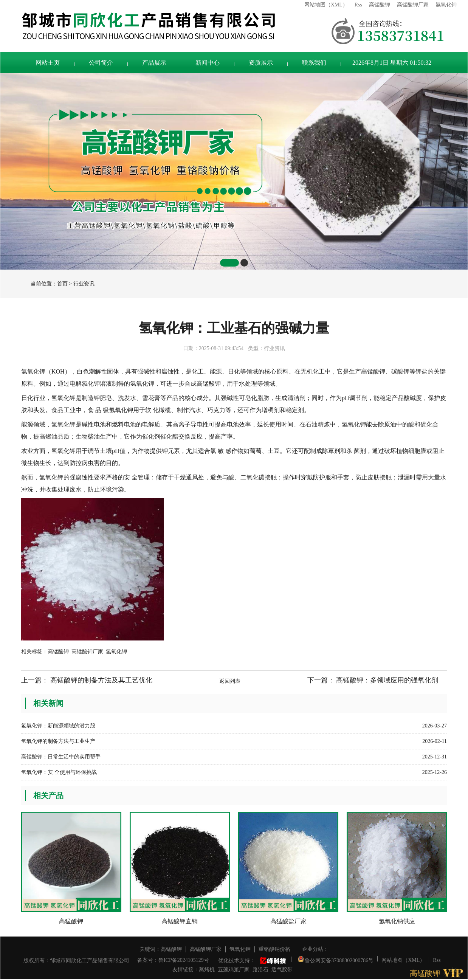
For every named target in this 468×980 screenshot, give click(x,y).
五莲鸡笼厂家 (234, 970)
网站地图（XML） (326, 5)
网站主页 (48, 63)
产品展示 (154, 63)
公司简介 (101, 63)
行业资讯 (84, 284)
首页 (62, 284)
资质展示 (261, 63)
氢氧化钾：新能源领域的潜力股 (58, 726)
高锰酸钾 (380, 5)
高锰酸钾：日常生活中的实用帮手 (61, 757)
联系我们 (314, 63)
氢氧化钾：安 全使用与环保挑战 (59, 772)
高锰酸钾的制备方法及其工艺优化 (101, 680)
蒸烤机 (207, 970)
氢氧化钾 (446, 5)
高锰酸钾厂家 (413, 5)
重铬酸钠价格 (274, 949)
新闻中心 (208, 63)
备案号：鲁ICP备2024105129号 (173, 960)
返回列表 (230, 681)
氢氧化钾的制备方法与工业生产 (58, 741)
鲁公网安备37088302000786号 (336, 959)
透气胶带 (282, 970)
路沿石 (260, 970)
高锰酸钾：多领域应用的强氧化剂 (387, 680)
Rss (358, 5)
